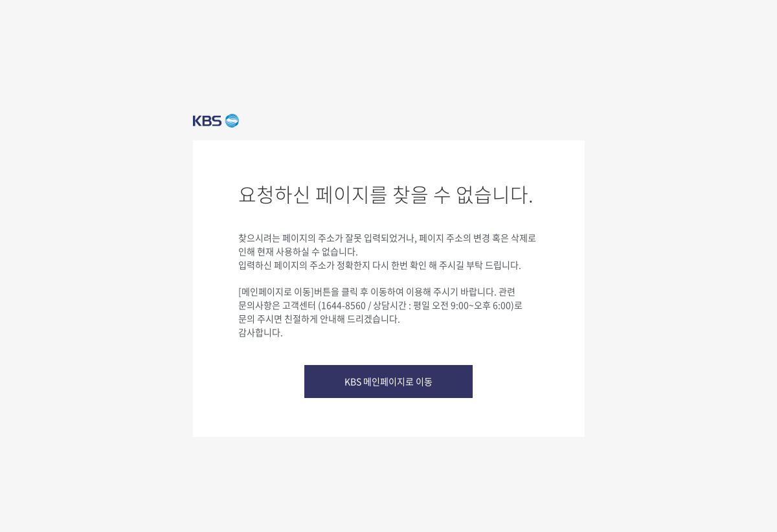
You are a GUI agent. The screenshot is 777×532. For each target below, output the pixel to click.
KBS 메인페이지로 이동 (388, 381)
